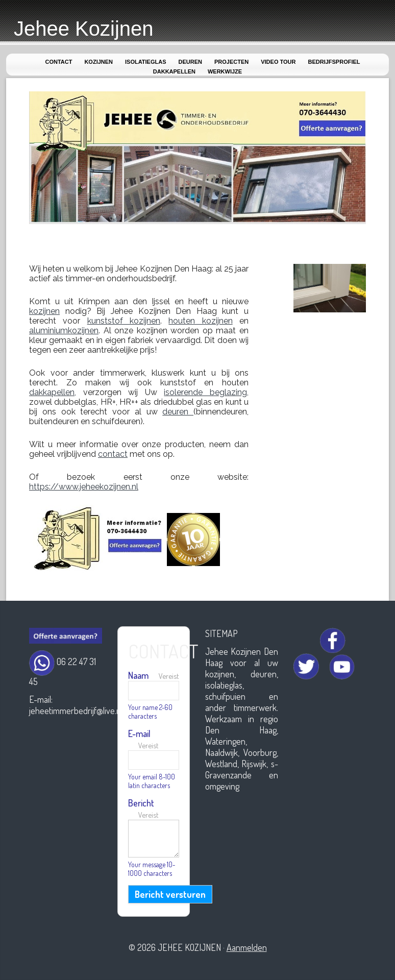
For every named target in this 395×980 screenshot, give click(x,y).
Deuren (190, 62)
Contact (58, 62)
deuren (178, 412)
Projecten (231, 62)
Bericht (143, 808)
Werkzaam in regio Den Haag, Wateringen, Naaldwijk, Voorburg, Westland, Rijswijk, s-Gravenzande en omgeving (242, 752)
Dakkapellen (174, 71)
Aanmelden (247, 947)
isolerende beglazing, (206, 392)
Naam (153, 675)
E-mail (143, 739)
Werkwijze (225, 71)
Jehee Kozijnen (84, 29)
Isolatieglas (145, 62)
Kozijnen (98, 62)
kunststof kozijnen (124, 321)
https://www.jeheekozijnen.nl (84, 487)
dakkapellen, (53, 392)
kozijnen (44, 311)
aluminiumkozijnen (64, 330)
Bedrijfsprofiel (334, 62)
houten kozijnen (200, 321)
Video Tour (278, 62)
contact (113, 454)
